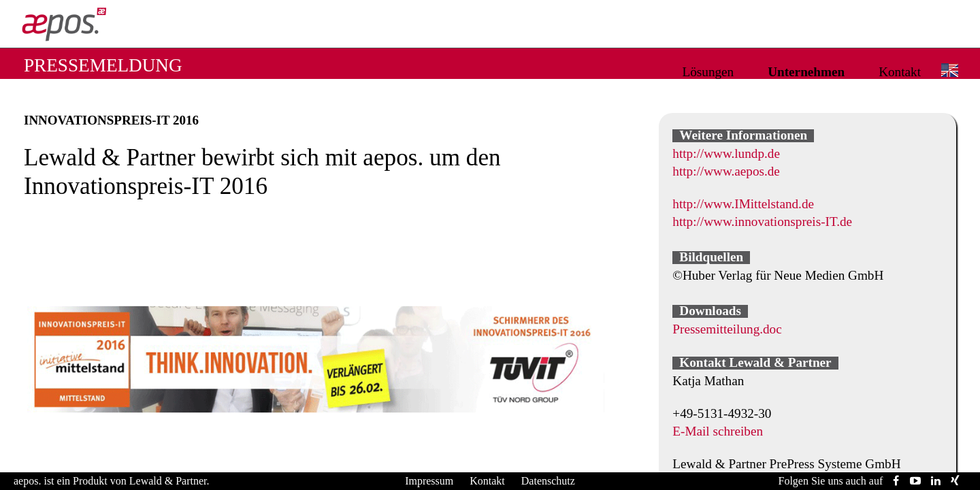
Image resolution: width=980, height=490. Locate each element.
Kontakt (900, 72)
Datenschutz (548, 481)
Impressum (429, 481)
